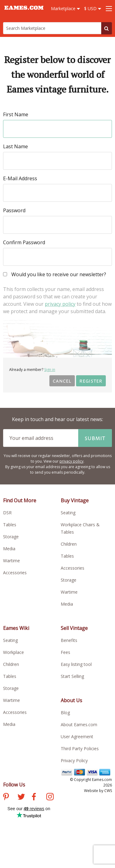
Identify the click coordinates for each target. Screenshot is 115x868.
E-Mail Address (20, 178)
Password (14, 210)
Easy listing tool (76, 664)
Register (91, 381)
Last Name (15, 146)
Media (9, 549)
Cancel (62, 381)
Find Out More (20, 500)
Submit (95, 438)
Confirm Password (24, 242)
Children (69, 544)
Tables (10, 525)
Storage (11, 537)
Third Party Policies (80, 749)
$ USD (93, 8)
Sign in (50, 370)
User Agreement (77, 737)
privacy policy (60, 304)
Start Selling (72, 676)
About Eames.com (79, 725)
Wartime (11, 561)
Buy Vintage (75, 500)
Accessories (15, 573)
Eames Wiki (16, 628)
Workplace (13, 652)
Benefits (69, 640)
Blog (65, 713)
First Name (16, 114)
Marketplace (65, 8)
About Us (71, 700)
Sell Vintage (74, 628)
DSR (7, 513)
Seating (68, 513)
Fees (65, 652)
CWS (108, 791)
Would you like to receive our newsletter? (55, 275)
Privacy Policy (74, 760)
